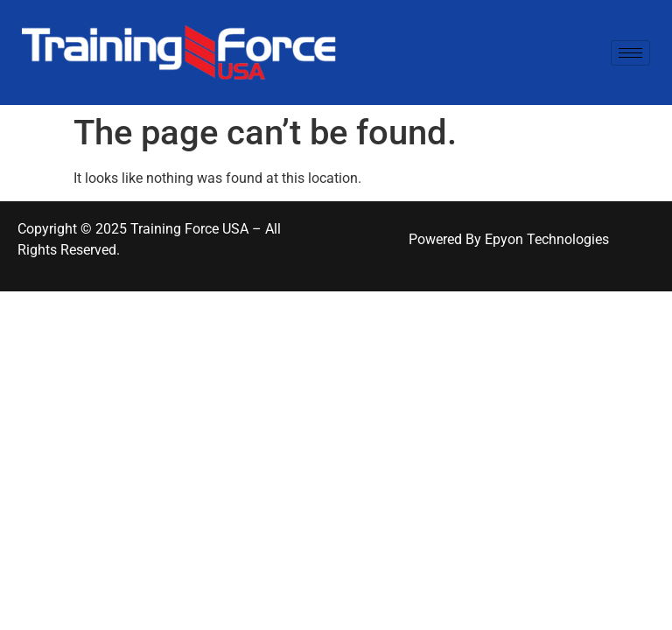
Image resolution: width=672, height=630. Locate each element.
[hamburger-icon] (630, 53)
